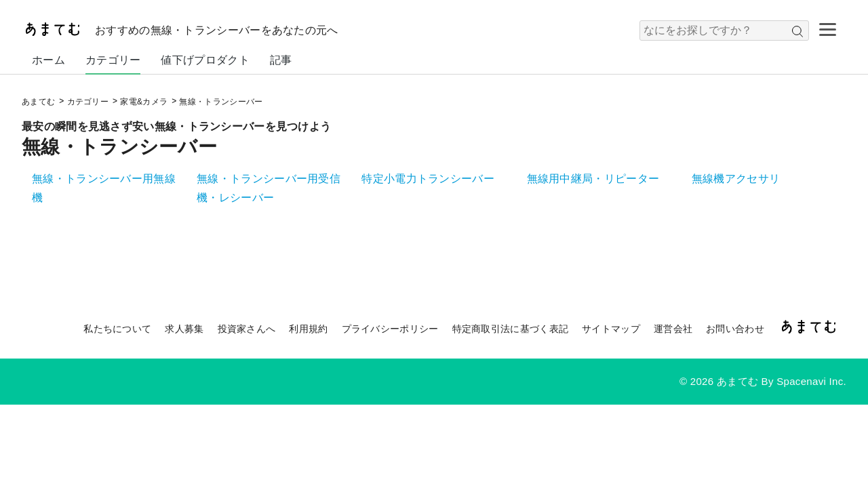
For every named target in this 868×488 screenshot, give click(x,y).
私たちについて (117, 329)
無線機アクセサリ (736, 179)
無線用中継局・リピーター (593, 179)
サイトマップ (611, 329)
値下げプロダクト (205, 60)
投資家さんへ (247, 329)
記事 (281, 60)
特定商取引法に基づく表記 (511, 329)
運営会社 (673, 329)
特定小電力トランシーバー (428, 179)
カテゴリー (113, 60)
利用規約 (308, 329)
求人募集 (184, 329)
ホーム (48, 60)
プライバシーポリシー (390, 329)
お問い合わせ (735, 329)
